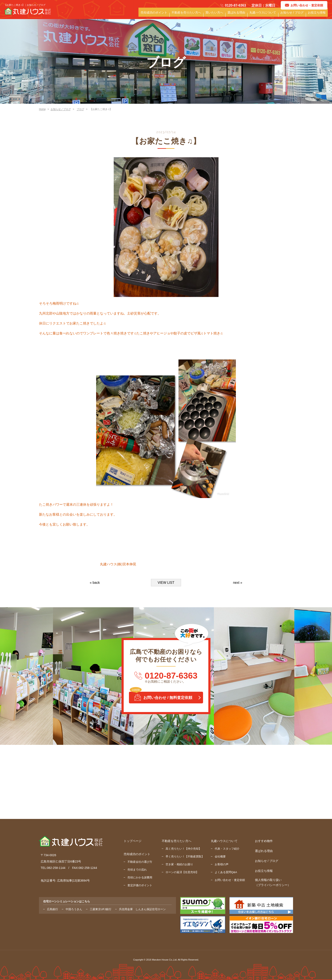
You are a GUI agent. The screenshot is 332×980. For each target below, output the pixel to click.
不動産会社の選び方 (140, 862)
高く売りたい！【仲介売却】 (183, 849)
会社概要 (220, 856)
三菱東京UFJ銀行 (101, 909)
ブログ (80, 109)
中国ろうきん (74, 909)
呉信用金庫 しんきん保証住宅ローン (142, 909)
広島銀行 (53, 909)
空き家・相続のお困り (179, 864)
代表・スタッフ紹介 (227, 849)
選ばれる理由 (224, 15)
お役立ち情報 (315, 15)
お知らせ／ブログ (61, 109)
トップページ (133, 841)
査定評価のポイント (140, 885)
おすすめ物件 (264, 841)
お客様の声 (222, 864)
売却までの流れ (137, 870)
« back (95, 583)
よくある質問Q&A (226, 872)
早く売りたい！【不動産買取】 (185, 856)
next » (238, 583)
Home (42, 109)
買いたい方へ (199, 15)
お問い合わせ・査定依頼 (230, 880)
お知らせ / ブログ (287, 15)
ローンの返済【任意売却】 (182, 872)
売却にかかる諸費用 (140, 877)
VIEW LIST (166, 583)
